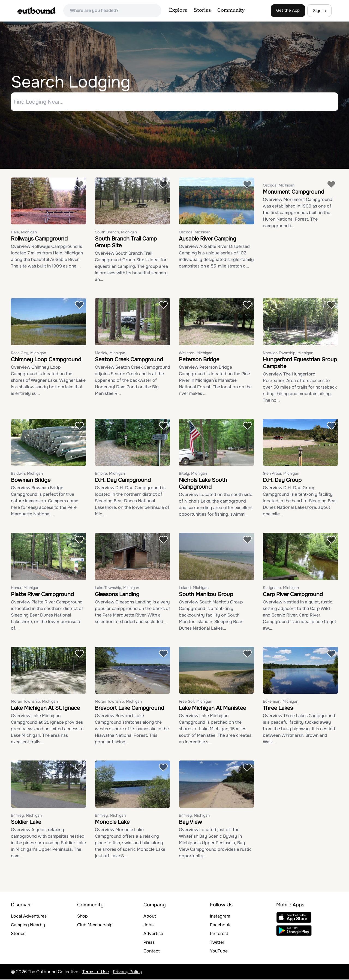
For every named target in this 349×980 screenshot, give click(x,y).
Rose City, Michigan (28, 353)
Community (231, 10)
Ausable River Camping (207, 240)
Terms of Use (96, 972)
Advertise (153, 934)
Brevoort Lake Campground (130, 709)
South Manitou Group (206, 595)
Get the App (288, 10)
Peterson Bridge (199, 360)
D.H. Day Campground (123, 481)
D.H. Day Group (282, 481)
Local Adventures (29, 917)
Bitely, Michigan (193, 474)
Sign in (319, 11)
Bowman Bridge (31, 481)
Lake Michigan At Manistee (212, 709)
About (150, 917)
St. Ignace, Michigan (281, 588)
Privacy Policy (128, 972)
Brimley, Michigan (26, 816)
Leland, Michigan (194, 588)
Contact (152, 952)
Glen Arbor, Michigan (281, 474)
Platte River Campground (42, 595)
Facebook (220, 925)
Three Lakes (278, 709)
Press (149, 943)
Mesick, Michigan (110, 353)
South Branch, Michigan (116, 233)
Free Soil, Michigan (195, 702)
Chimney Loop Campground (46, 360)
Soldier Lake (26, 823)
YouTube (219, 952)
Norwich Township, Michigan (288, 353)
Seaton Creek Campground (129, 360)
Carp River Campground (293, 595)
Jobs (148, 925)
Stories (202, 10)
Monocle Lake (112, 823)
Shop (82, 917)
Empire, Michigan (110, 474)
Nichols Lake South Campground (203, 484)
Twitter (217, 943)
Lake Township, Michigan (117, 588)
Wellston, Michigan (196, 353)
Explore (178, 10)
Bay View (190, 823)
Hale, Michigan (24, 233)
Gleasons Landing (117, 595)
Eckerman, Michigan (281, 702)
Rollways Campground (39, 240)
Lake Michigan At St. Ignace (45, 709)
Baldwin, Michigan (27, 474)
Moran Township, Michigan (34, 702)
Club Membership (95, 925)
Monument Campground (294, 192)
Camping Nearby (28, 925)
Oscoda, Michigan (195, 233)
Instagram (220, 917)
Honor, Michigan (25, 588)
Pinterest (219, 934)
